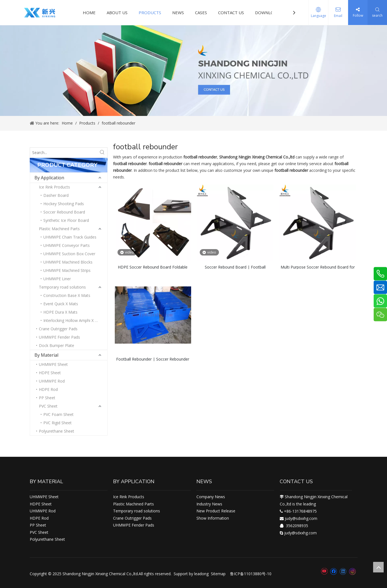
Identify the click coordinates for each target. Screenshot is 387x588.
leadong (201, 574)
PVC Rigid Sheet (58, 423)
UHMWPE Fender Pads (59, 337)
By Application (49, 178)
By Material (46, 355)
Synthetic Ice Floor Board (66, 220)
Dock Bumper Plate (57, 345)
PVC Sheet (48, 406)
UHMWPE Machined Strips (67, 270)
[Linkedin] (343, 571)
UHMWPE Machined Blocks (68, 262)
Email (338, 16)
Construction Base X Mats (67, 295)
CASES (201, 13)
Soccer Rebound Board (64, 212)
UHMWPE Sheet (53, 364)
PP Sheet (47, 398)
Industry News (209, 504)
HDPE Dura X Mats (60, 312)
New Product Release (216, 511)
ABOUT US (117, 13)
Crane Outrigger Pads (58, 329)
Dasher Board (56, 195)
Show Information (213, 518)
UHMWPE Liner (57, 279)
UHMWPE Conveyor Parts (67, 245)
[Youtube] (324, 571)
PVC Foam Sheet (58, 414)
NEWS (178, 13)
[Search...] (64, 153)
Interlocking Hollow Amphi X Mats (74, 320)
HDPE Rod (48, 389)
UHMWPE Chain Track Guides (70, 237)
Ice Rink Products (54, 187)
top (378, 567)
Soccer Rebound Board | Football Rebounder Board (235, 267)
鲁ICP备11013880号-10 (251, 574)
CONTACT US (231, 13)
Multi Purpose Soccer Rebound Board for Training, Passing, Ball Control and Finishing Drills (318, 267)
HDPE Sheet (50, 373)
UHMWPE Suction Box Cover (69, 254)
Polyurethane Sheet (57, 431)
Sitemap (218, 574)
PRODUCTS (150, 13)
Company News (211, 497)
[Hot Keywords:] (102, 153)
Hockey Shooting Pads (64, 204)
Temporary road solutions (62, 287)
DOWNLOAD (267, 13)
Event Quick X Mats (61, 304)
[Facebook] (334, 571)
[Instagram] (353, 571)
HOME (89, 13)
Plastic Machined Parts (59, 229)
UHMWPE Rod (52, 381)
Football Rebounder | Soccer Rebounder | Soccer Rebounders (153, 359)
